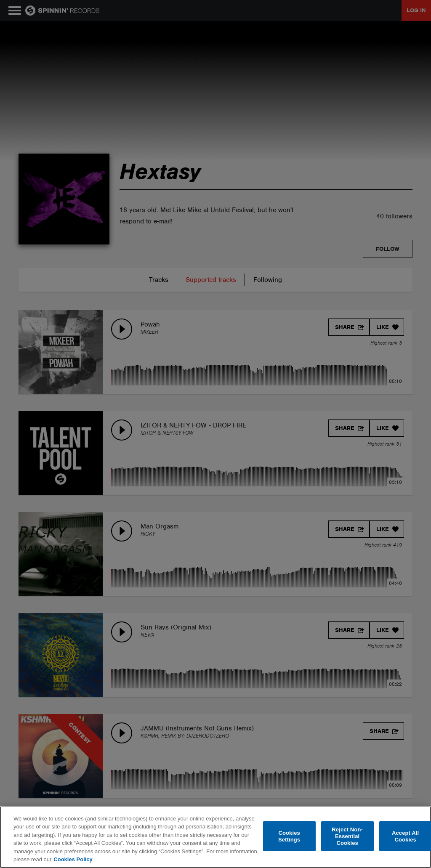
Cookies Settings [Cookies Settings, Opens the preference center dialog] (289, 836)
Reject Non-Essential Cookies (347, 836)
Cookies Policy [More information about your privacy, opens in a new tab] (73, 859)
